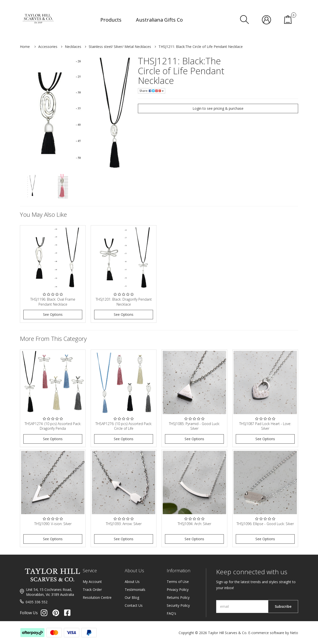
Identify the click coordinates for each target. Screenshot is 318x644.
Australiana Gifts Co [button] (159, 20)
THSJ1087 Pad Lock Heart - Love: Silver (265, 426)
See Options (53, 314)
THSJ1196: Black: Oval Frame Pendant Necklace (53, 302)
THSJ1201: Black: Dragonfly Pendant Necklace (124, 302)
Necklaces (73, 47)
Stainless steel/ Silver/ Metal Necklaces (120, 47)
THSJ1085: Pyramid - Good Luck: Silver (194, 426)
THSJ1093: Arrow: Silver (124, 524)
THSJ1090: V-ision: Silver (53, 524)
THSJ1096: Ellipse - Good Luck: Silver (265, 524)
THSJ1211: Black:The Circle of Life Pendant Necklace (201, 47)
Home (25, 47)
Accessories (48, 47)
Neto (294, 633)
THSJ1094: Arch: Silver (194, 524)
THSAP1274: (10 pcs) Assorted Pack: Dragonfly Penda (53, 426)
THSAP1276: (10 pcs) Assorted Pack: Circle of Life (124, 426)
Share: (152, 91)
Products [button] (111, 20)
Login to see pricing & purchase (218, 108)
